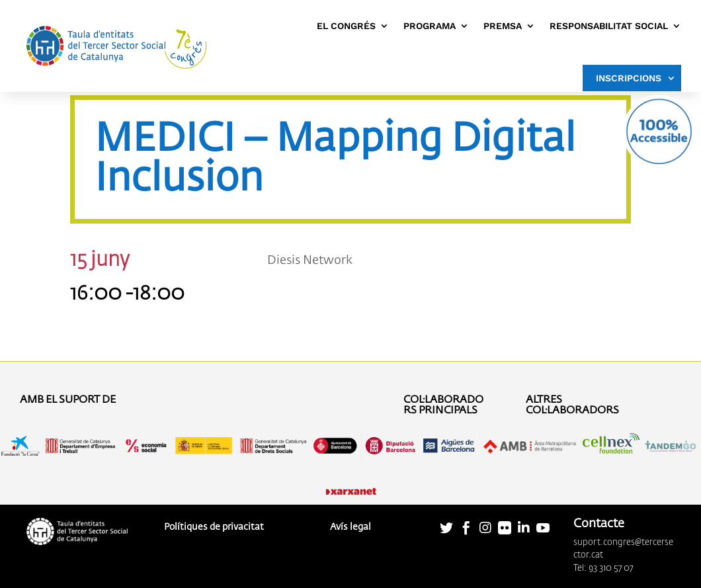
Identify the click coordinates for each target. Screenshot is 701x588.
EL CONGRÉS (346, 26)
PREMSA (503, 26)
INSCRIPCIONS (629, 78)
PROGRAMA (430, 26)
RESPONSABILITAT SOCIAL (609, 26)
